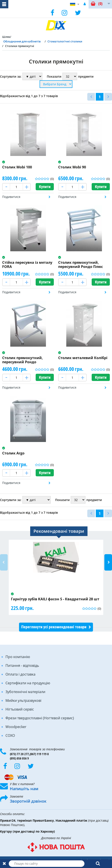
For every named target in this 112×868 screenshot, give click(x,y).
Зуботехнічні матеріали (25, 692)
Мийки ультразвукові (23, 700)
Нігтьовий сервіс (20, 709)
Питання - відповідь (22, 665)
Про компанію (18, 657)
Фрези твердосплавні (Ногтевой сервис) (40, 718)
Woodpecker (16, 727)
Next (108, 562)
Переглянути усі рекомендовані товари (54, 627)
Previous (4, 562)
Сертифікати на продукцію (28, 683)
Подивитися (11, 197)
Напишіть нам (24, 789)
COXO (10, 735)
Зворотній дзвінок (28, 801)
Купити (45, 187)
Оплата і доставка (20, 674)
